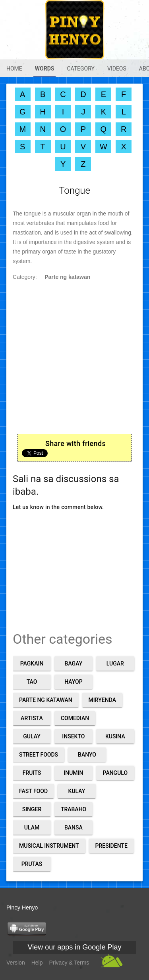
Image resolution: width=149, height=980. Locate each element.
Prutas (32, 864)
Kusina (115, 736)
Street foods (39, 755)
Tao (32, 682)
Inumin (73, 773)
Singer (32, 809)
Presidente (111, 846)
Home (14, 69)
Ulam (32, 827)
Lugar (115, 664)
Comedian (75, 718)
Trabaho (74, 809)
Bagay (74, 664)
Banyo (87, 755)
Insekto (73, 736)
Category (81, 69)
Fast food (33, 791)
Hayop (74, 682)
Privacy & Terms (69, 963)
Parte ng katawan (46, 700)
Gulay (32, 736)
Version (16, 963)
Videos (117, 69)
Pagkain (32, 664)
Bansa (74, 827)
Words (45, 69)
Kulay (77, 791)
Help (37, 963)
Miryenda (102, 700)
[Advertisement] (74, 562)
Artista (32, 718)
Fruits (32, 773)
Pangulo (115, 773)
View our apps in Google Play (75, 947)
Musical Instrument (49, 846)
